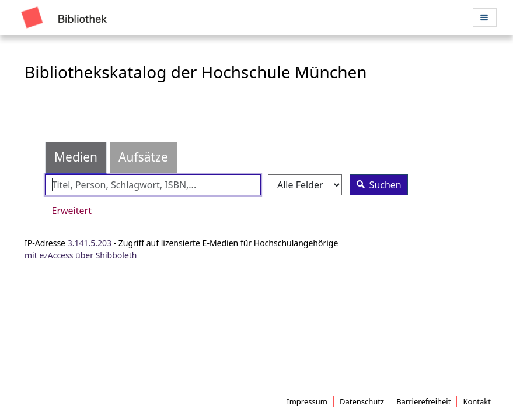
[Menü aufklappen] (485, 17)
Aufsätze (143, 157)
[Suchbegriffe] (153, 185)
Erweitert (72, 211)
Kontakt (477, 401)
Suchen (376, 185)
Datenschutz (362, 401)
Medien (76, 157)
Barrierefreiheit (423, 401)
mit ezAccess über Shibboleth (81, 255)
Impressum (307, 401)
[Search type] (305, 185)
